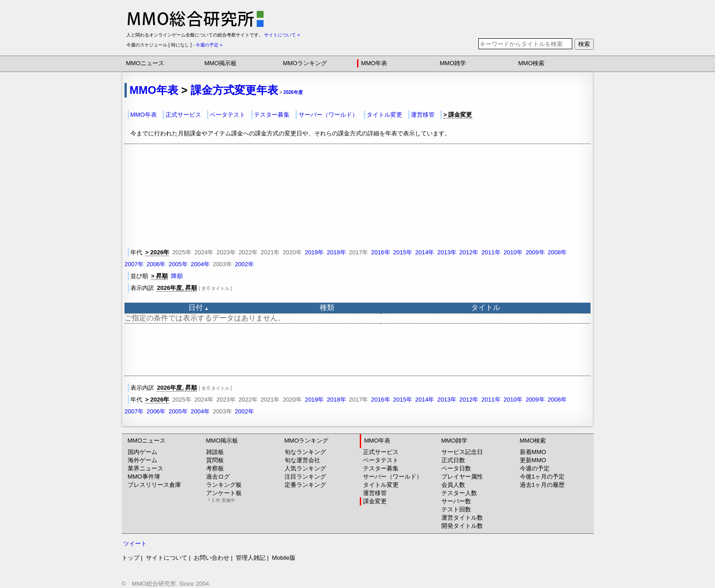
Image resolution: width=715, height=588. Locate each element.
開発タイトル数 (462, 526)
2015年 (403, 252)
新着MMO (533, 452)
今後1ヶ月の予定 (542, 477)
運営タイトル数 (462, 518)
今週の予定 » (209, 45)
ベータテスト (228, 115)
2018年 (337, 252)
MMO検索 (531, 63)
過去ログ (218, 477)
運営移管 (423, 115)
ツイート (135, 544)
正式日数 (453, 460)
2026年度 (293, 92)
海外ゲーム (142, 460)
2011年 (491, 252)
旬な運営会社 (302, 460)
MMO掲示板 (220, 63)
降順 (177, 276)
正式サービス (183, 115)
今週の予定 (535, 468)
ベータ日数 (456, 468)
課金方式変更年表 (234, 90)
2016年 (381, 252)
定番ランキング (305, 485)
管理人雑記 (251, 558)
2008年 (557, 252)
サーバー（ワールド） (328, 115)
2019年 (314, 252)
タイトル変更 (384, 115)
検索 (584, 44)
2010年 (513, 252)
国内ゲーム (142, 452)
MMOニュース (145, 63)
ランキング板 (224, 485)
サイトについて (167, 558)
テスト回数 (456, 509)
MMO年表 (374, 63)
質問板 (215, 460)
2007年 (134, 264)
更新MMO (533, 460)
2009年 (535, 252)
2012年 (469, 252)
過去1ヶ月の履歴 (542, 485)
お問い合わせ (212, 558)
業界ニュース (145, 468)
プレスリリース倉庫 (154, 485)
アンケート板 (224, 496)
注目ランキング (305, 477)
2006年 (156, 264)
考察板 (215, 468)
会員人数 (453, 485)
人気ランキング (305, 468)
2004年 (200, 264)
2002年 (244, 264)
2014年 (425, 252)
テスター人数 (459, 493)
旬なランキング (305, 452)
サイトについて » (282, 35)
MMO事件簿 (144, 477)
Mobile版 (283, 558)
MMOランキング (305, 63)
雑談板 (215, 452)
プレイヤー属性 (462, 477)
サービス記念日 (462, 452)
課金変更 (375, 501)
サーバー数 (456, 501)
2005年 (178, 264)
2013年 (447, 252)
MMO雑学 (453, 63)
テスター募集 (272, 115)
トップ (131, 558)
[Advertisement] (357, 350)
